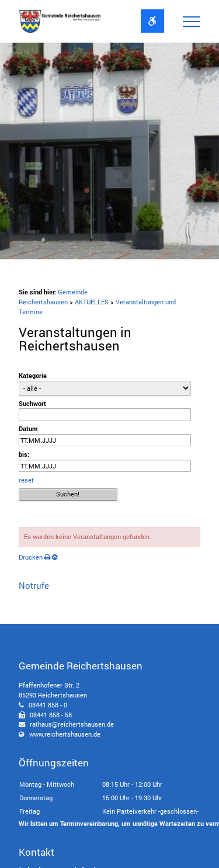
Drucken (34, 557)
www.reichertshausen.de (65, 734)
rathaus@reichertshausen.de (72, 724)
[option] (109, 151)
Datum (28, 428)
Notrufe (34, 585)
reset (26, 480)
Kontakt (36, 852)
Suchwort (32, 403)
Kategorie (33, 375)
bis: (24, 454)
